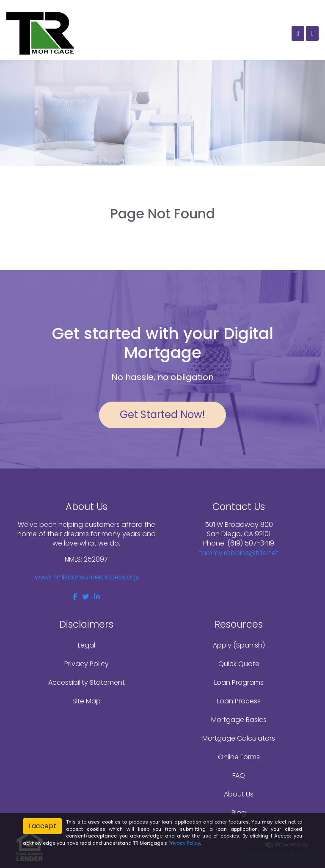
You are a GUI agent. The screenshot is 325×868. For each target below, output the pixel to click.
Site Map (87, 701)
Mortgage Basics (239, 720)
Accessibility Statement (87, 682)
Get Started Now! (162, 415)
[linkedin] (97, 597)
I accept (42, 826)
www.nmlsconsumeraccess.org (86, 577)
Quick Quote (239, 664)
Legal (87, 645)
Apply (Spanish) (239, 645)
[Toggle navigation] (312, 33)
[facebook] (75, 597)
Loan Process (239, 701)
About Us (239, 794)
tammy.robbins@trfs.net (239, 553)
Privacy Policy (87, 664)
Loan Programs (239, 682)
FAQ (239, 776)
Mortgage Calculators (239, 738)
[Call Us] (298, 33)
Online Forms (239, 757)
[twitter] (85, 597)
